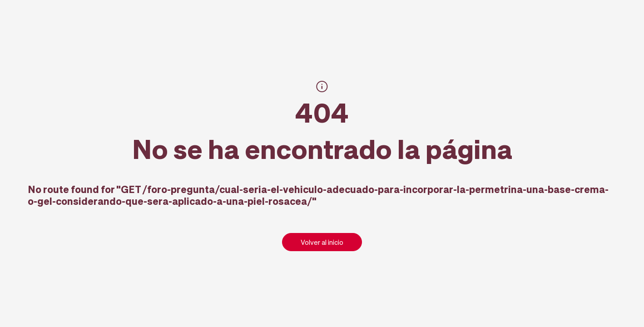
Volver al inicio (322, 242)
